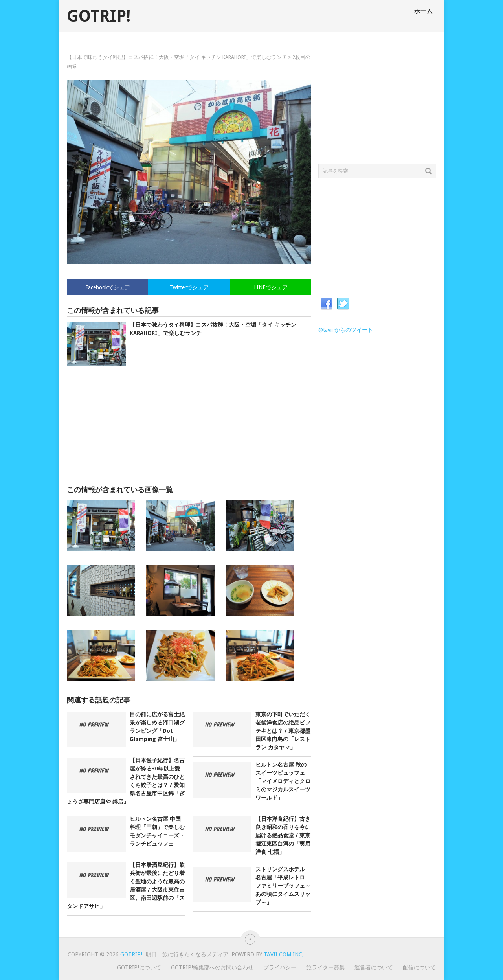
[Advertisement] (189, 428)
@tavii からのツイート (346, 330)
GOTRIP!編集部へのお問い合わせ (212, 967)
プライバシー (280, 967)
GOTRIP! (99, 16)
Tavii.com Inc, (284, 954)
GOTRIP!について (139, 967)
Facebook (327, 304)
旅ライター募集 (325, 967)
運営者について (374, 967)
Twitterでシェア (189, 287)
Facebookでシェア (108, 287)
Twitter (343, 304)
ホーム (423, 11)
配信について (419, 967)
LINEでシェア (271, 287)
